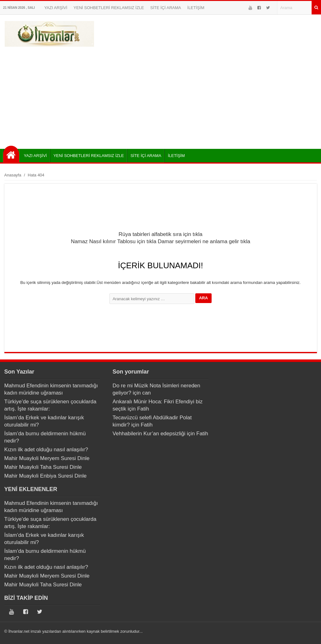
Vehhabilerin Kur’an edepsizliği (149, 434)
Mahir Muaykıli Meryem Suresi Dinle (47, 458)
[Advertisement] (160, 96)
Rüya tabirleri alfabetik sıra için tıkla (160, 234)
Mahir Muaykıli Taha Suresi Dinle (43, 467)
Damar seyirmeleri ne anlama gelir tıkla (204, 241)
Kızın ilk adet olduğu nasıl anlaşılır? (46, 450)
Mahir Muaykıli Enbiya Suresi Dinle (46, 476)
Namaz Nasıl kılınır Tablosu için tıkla (114, 241)
